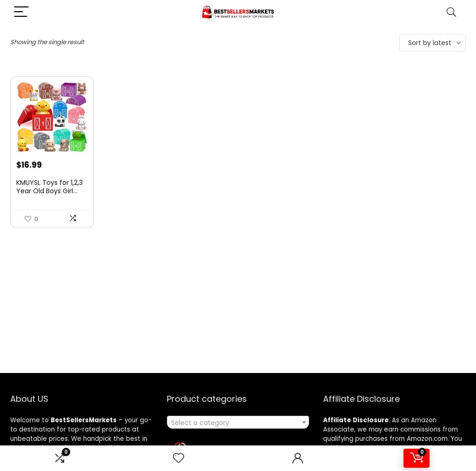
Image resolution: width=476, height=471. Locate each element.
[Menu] (21, 12)
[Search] (451, 12)
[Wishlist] (178, 458)
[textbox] (238, 423)
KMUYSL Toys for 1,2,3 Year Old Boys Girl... (50, 187)
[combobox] (238, 422)
